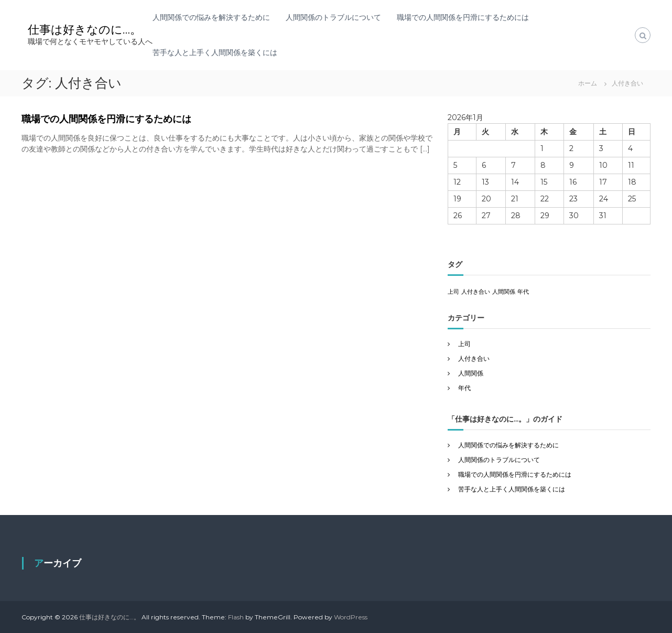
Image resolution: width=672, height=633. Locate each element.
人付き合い (474, 358)
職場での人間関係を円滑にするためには (463, 17)
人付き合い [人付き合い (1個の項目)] (476, 292)
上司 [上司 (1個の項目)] (453, 292)
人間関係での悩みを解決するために (211, 17)
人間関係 (471, 373)
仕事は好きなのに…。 (85, 30)
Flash (236, 617)
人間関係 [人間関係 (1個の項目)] (504, 292)
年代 (464, 388)
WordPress (351, 617)
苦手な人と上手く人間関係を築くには (215, 52)
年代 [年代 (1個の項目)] (523, 292)
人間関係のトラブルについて (333, 17)
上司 (464, 344)
